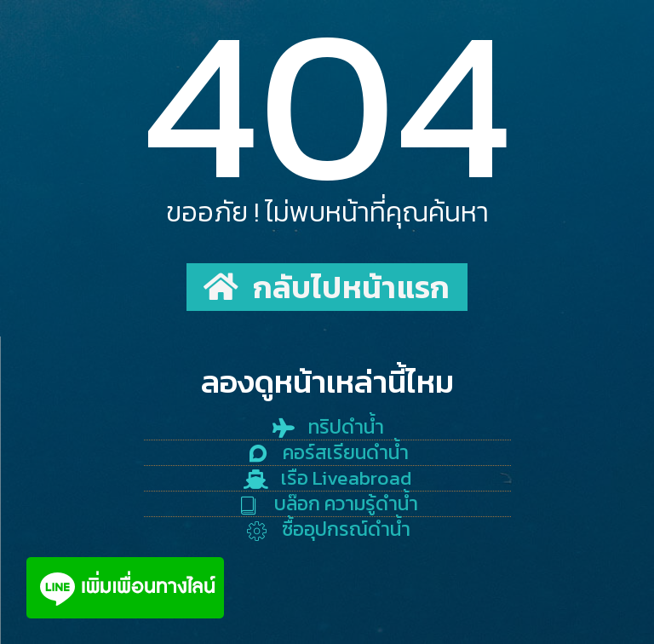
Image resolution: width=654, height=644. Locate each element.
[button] (327, 287)
